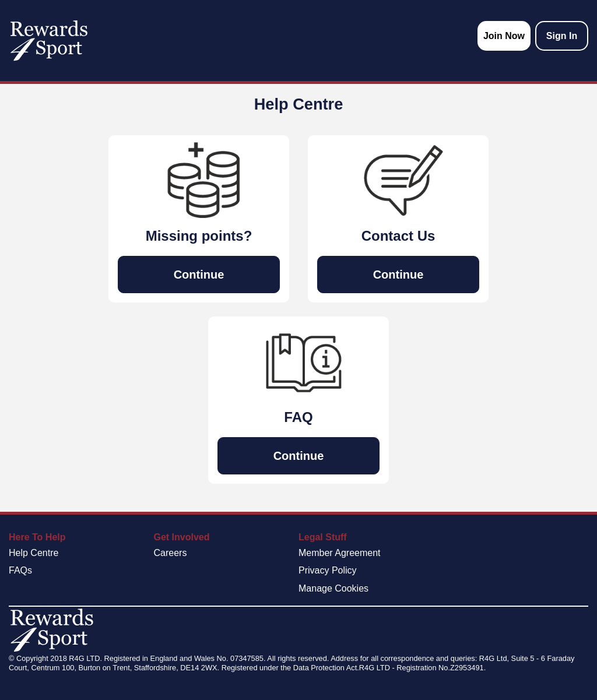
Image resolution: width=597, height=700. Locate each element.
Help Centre (34, 553)
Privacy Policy (328, 570)
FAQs (20, 570)
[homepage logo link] (49, 41)
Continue (199, 275)
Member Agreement (340, 553)
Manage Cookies (333, 588)
